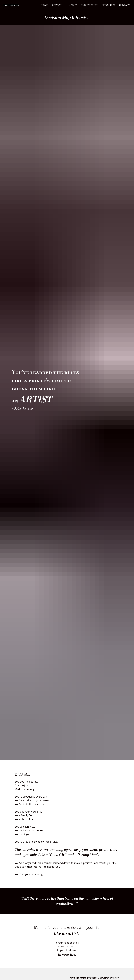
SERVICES (59, 6)
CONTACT (124, 6)
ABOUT (73, 6)
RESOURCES (109, 6)
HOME (45, 6)
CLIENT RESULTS (89, 6)
